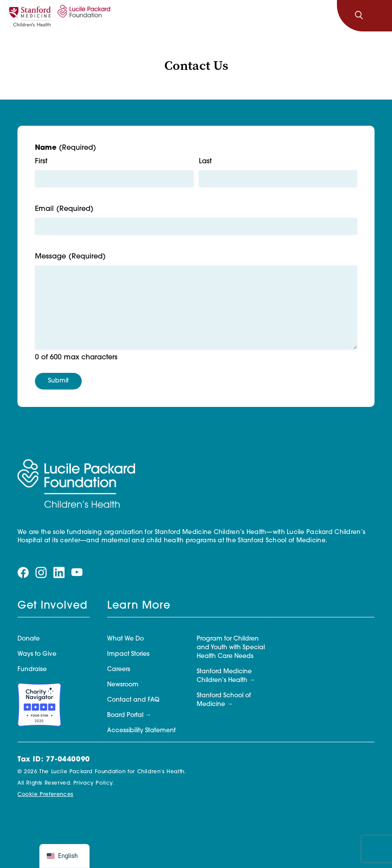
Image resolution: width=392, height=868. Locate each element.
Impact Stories (128, 654)
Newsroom (123, 685)
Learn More (139, 606)
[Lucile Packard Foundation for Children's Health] (83, 16)
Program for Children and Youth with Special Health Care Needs (231, 648)
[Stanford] (30, 16)
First (41, 162)
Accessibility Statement (141, 731)
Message (70, 257)
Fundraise (32, 670)
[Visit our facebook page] (23, 573)
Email (64, 209)
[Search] (359, 16)
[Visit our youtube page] (77, 573)
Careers (119, 670)
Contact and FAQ (133, 700)
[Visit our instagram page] (41, 573)
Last (205, 162)
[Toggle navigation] (378, 16)
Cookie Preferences (45, 795)
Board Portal (125, 715)
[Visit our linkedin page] (59, 573)
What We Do (125, 639)
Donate (29, 639)
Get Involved (52, 606)
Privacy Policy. (94, 783)
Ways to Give (37, 654)
